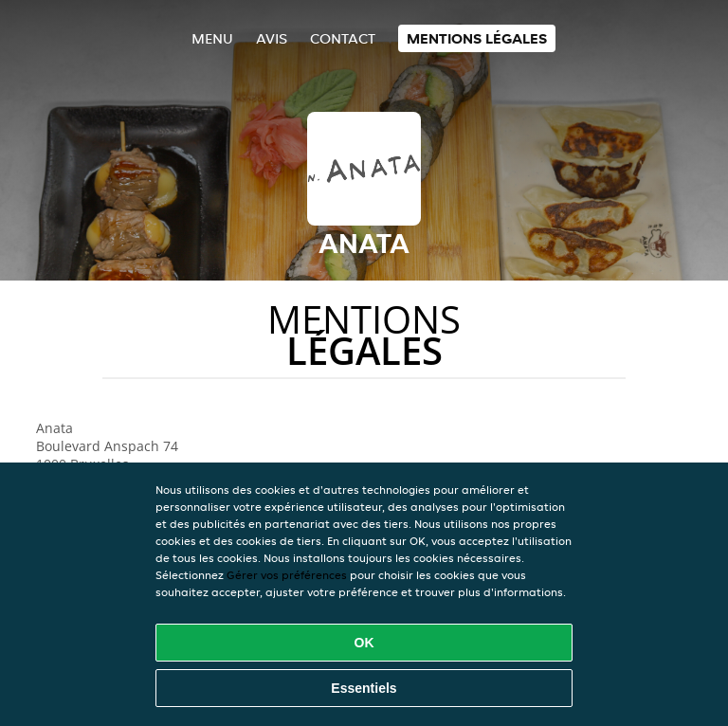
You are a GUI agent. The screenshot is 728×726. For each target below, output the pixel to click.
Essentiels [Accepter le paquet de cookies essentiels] (364, 688)
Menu (212, 38)
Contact (343, 38)
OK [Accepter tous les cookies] (364, 643)
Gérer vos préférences (287, 575)
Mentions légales (477, 38)
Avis (272, 38)
